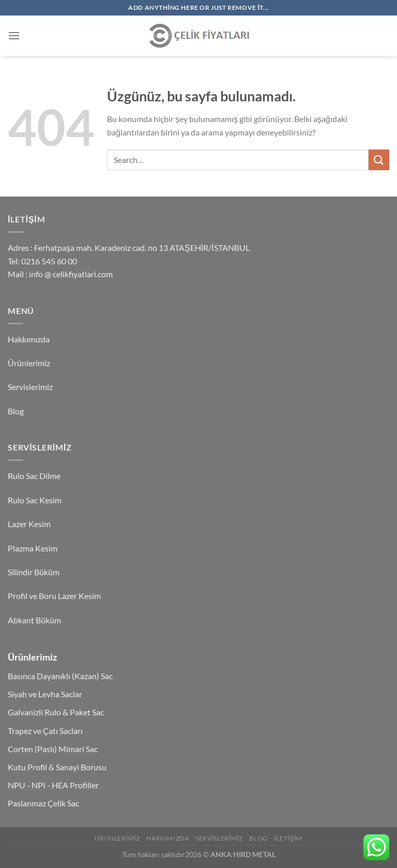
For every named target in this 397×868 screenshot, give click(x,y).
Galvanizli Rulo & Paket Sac (56, 712)
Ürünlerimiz (29, 363)
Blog (16, 411)
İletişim (288, 838)
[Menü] (14, 35)
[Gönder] (379, 160)
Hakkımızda (29, 339)
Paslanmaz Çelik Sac (43, 803)
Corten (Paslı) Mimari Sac (53, 749)
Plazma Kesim (33, 548)
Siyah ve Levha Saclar (45, 694)
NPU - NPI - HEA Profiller (53, 785)
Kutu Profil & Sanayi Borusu (57, 767)
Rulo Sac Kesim (35, 500)
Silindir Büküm (34, 572)
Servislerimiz (30, 387)
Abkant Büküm (34, 620)
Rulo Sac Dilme (34, 476)
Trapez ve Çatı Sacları (45, 731)
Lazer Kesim (29, 524)
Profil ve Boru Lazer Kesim (54, 596)
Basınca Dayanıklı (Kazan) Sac (60, 676)
